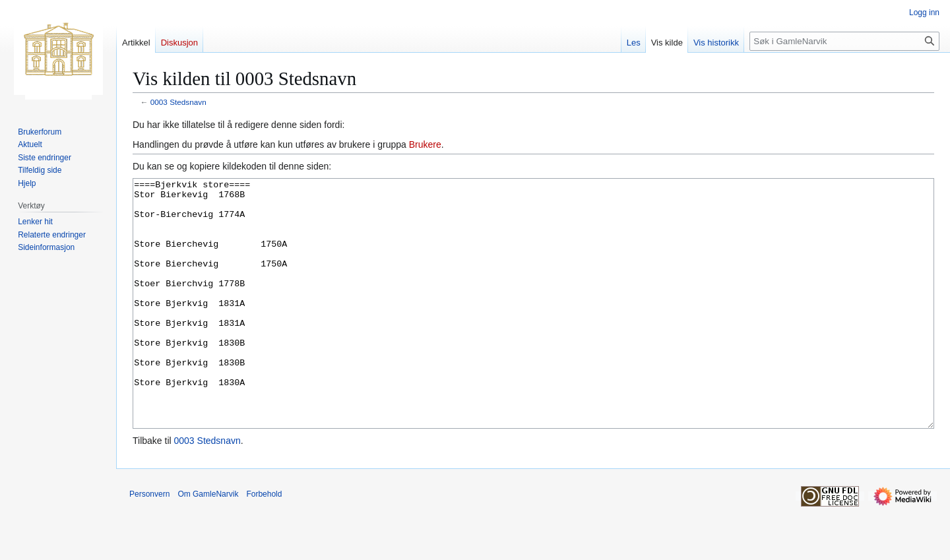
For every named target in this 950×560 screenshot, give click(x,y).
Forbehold (264, 544)
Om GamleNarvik (208, 544)
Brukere (425, 144)
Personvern (149, 544)
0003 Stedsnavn (178, 102)
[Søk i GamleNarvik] (844, 41)
